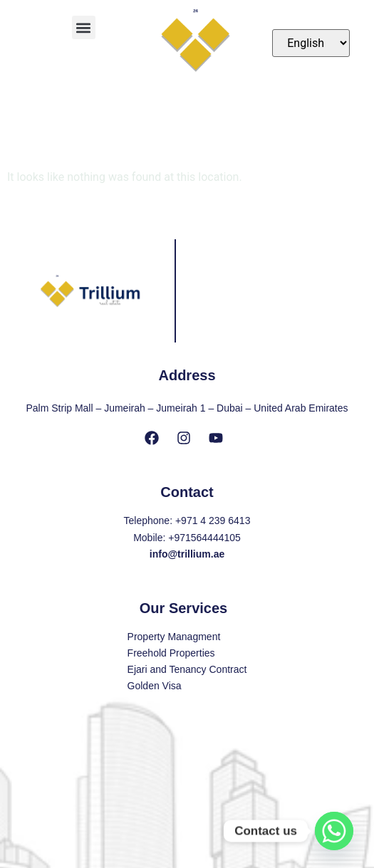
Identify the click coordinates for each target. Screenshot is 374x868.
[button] (84, 27)
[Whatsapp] (334, 831)
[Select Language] (311, 43)
